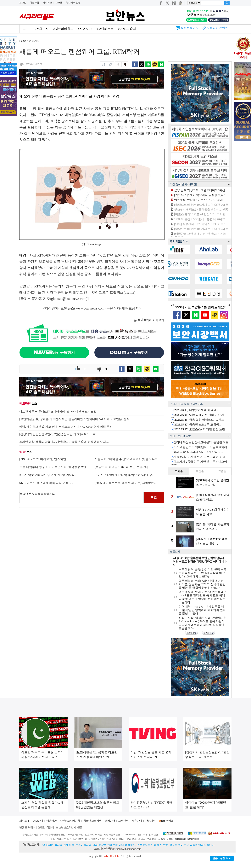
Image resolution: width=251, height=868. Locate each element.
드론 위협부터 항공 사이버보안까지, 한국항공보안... (54, 467)
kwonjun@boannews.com (127, 849)
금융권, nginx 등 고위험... (197, 425)
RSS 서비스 (167, 821)
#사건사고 (85, 29)
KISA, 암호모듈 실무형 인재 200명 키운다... (48, 475)
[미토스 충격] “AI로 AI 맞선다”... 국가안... (201, 214)
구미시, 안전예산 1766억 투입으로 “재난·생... (125, 475)
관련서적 (150, 821)
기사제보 (47, 3)
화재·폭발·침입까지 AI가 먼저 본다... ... (198, 452)
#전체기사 (42, 29)
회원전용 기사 (190, 28)
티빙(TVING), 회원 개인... (198, 410)
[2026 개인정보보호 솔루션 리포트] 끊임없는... (126, 483)
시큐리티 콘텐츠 (217, 28)
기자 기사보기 (149, 320)
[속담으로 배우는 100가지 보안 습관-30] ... (123, 467)
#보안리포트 (105, 29)
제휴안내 (137, 821)
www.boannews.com (90, 308)
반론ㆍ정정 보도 (222, 858)
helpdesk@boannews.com (187, 839)
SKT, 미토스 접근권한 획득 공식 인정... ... (47, 483)
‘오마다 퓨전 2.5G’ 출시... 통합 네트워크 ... (201, 219)
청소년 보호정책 (92, 821)
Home (23, 41)
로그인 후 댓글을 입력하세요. (81, 497)
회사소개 (24, 821)
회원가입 (34, 3)
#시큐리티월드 (63, 29)
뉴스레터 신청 (73, 3)
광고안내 (38, 821)
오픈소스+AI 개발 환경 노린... (200, 429)
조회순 (179, 471)
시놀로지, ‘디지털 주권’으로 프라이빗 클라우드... (127, 459)
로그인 (23, 3)
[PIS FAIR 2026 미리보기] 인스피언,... (44, 459)
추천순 (200, 471)
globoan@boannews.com (69, 299)
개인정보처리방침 (70, 821)
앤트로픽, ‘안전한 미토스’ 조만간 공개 (199, 200)
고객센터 (123, 821)
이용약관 (51, 821)
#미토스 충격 (127, 29)
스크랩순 (221, 471)
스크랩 (59, 3)
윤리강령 (110, 821)
